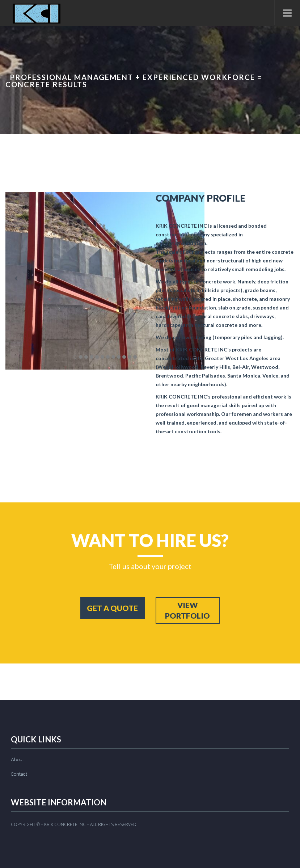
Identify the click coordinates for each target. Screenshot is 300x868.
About (17, 760)
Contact (19, 774)
